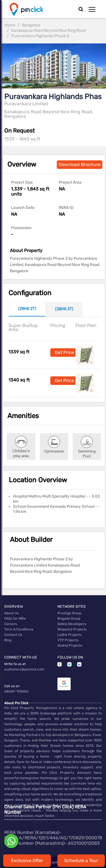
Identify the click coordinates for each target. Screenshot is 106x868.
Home (10, 25)
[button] (92, 9)
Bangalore (31, 25)
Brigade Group (69, 618)
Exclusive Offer (27, 860)
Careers (11, 624)
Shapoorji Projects (72, 629)
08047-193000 (16, 691)
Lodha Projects (70, 635)
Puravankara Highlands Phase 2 (40, 36)
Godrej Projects (70, 645)
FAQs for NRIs (15, 618)
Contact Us (13, 635)
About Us (11, 613)
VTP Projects (68, 640)
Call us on (12, 686)
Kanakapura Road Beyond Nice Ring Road (48, 31)
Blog (8, 640)
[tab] (27, 309)
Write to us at (15, 664)
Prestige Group (69, 613)
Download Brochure (80, 164)
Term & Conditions (19, 629)
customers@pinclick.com (24, 669)
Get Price (64, 352)
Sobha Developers (72, 624)
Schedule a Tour (81, 860)
